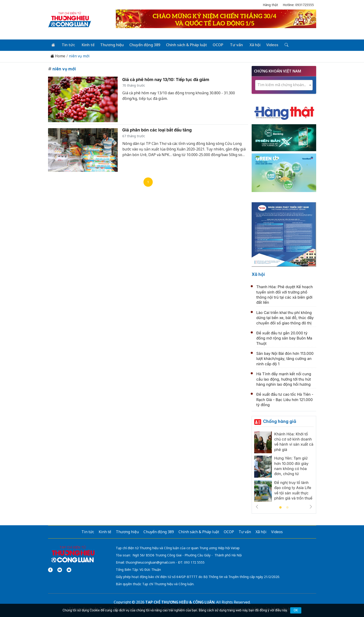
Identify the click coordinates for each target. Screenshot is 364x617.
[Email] (69, 569)
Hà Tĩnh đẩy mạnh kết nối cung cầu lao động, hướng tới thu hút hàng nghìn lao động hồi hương (284, 379)
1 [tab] (280, 507)
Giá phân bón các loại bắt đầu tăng (157, 129)
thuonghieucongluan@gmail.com (150, 562)
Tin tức (67, 45)
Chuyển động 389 (142, 45)
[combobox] (284, 85)
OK (296, 610)
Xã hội (251, 45)
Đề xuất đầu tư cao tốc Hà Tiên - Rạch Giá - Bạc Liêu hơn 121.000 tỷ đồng (285, 399)
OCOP (215, 45)
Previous (257, 506)
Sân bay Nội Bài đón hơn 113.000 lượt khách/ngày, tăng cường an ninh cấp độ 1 (285, 358)
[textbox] (284, 84)
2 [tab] (287, 507)
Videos (267, 45)
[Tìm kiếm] (281, 45)
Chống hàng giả (280, 421)
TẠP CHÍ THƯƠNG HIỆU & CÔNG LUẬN (180, 602)
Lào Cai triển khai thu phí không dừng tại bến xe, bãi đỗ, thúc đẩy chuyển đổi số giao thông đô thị (285, 317)
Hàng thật (270, 5)
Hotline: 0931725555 (298, 5)
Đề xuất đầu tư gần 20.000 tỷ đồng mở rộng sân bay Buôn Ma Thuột (284, 338)
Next (311, 506)
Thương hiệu (110, 45)
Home (58, 56)
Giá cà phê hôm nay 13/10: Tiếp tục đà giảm (166, 79)
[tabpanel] (284, 467)
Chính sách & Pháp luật (184, 45)
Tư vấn (233, 45)
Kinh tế (86, 45)
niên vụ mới (79, 56)
